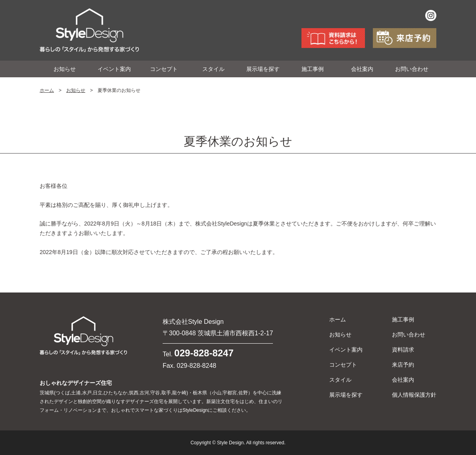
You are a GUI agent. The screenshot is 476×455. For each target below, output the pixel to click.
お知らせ (65, 69)
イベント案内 (114, 69)
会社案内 (362, 69)
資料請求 (403, 350)
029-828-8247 (204, 353)
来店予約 (403, 365)
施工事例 (313, 69)
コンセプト (164, 69)
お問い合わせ (412, 69)
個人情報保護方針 (414, 395)
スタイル (213, 69)
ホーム (47, 90)
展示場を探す (263, 69)
